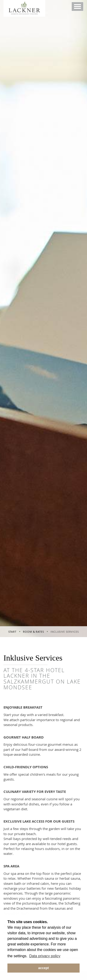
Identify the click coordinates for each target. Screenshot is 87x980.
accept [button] (44, 968)
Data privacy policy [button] (45, 956)
